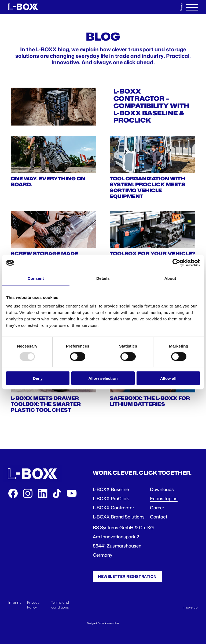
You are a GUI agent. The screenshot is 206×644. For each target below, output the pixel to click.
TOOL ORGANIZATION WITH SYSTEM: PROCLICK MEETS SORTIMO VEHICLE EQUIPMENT (147, 187)
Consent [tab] (36, 278)
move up (191, 607)
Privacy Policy (33, 605)
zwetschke (113, 623)
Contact (159, 517)
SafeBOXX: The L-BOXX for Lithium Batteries (150, 401)
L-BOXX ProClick (111, 499)
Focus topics (164, 499)
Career (157, 508)
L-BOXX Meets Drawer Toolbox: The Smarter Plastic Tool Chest (46, 404)
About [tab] (170, 278)
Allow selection (103, 378)
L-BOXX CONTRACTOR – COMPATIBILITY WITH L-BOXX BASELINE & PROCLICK (151, 106)
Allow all (168, 378)
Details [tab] (103, 278)
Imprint (14, 602)
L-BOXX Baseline (111, 489)
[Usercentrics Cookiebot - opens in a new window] (176, 263)
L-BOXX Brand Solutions (119, 517)
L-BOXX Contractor (113, 508)
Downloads (162, 489)
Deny (38, 378)
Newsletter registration (127, 576)
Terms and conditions (60, 605)
